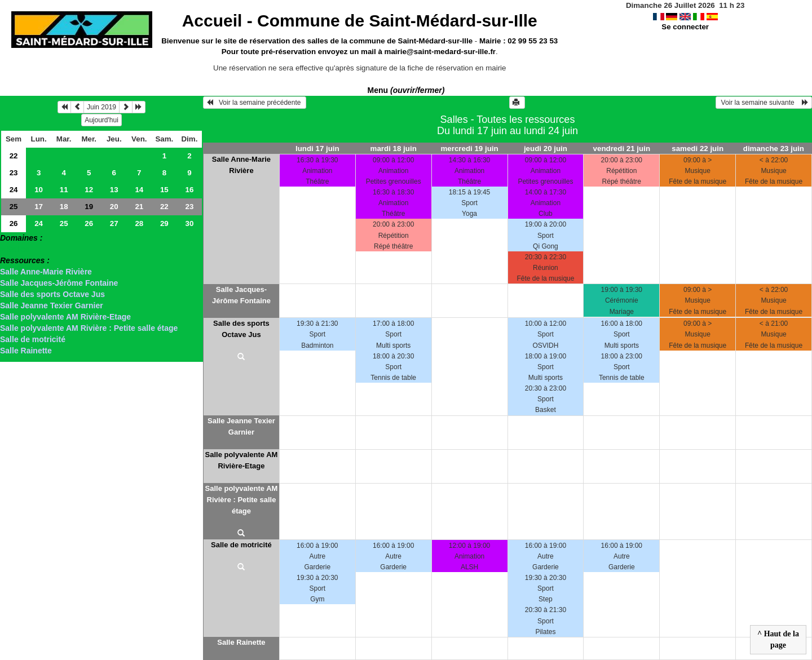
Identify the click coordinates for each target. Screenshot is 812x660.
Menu (406, 90)
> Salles (15, 249)
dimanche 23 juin (774, 149)
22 (14, 156)
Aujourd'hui (101, 120)
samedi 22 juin (698, 149)
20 (114, 207)
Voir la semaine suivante (764, 103)
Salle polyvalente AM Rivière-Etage (65, 317)
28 (139, 223)
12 (89, 190)
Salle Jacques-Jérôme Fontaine (59, 283)
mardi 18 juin (394, 149)
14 (139, 190)
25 (14, 207)
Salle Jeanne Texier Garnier (52, 305)
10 (39, 190)
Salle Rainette (26, 351)
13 (114, 190)
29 (164, 223)
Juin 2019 (101, 107)
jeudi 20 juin (546, 149)
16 (189, 190)
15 (164, 190)
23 (14, 173)
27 (114, 223)
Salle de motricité (33, 339)
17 (39, 207)
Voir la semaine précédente (255, 103)
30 (189, 223)
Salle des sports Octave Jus (52, 294)
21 (139, 207)
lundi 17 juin (317, 149)
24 (14, 190)
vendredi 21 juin (622, 149)
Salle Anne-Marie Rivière (46, 272)
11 (64, 190)
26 (14, 223)
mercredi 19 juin (469, 149)
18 (64, 207)
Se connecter (685, 27)
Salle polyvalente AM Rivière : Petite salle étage (89, 328)
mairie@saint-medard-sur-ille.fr (440, 52)
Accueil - (360, 21)
